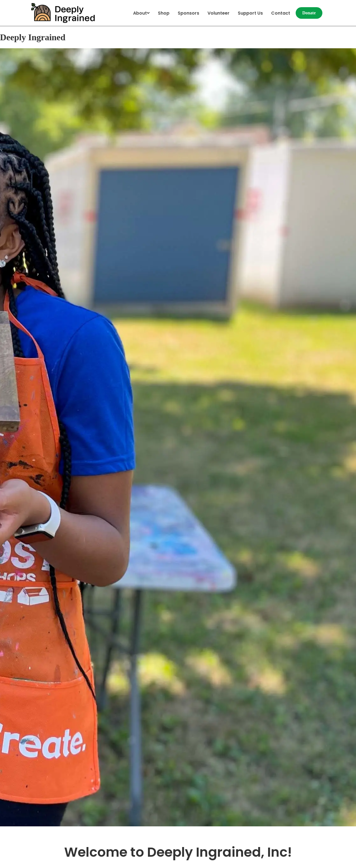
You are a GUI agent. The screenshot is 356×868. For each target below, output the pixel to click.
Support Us (250, 13)
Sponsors (188, 13)
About (141, 13)
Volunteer (219, 13)
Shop (164, 13)
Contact (281, 13)
